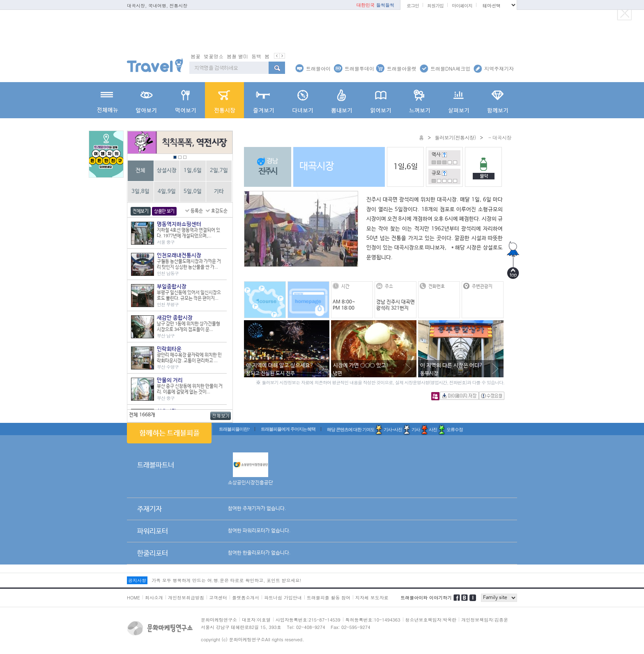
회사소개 (154, 598)
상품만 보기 (164, 211)
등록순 (197, 211)
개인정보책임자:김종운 (485, 620)
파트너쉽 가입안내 (283, 598)
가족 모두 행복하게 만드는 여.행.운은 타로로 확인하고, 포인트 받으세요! (226, 580)
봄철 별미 (237, 56)
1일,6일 (193, 171)
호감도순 (219, 211)
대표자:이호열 (256, 620)
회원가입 (435, 6)
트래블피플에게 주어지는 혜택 (288, 429)
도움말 (444, 155)
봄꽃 (195, 56)
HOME (133, 598)
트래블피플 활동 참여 (329, 598)
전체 (140, 171)
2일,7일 (219, 171)
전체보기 (141, 211)
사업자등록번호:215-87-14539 (308, 620)
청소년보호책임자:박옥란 (431, 620)
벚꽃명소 (214, 56)
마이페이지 (462, 6)
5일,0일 (193, 192)
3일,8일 (140, 192)
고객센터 (218, 598)
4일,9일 (167, 192)
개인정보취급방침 (186, 598)
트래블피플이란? (234, 429)
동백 (256, 56)
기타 (219, 192)
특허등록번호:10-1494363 (373, 620)
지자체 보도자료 (372, 598)
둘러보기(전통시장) (455, 137)
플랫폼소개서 (246, 598)
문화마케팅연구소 (219, 620)
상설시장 (167, 171)
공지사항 (137, 580)
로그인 (413, 6)
